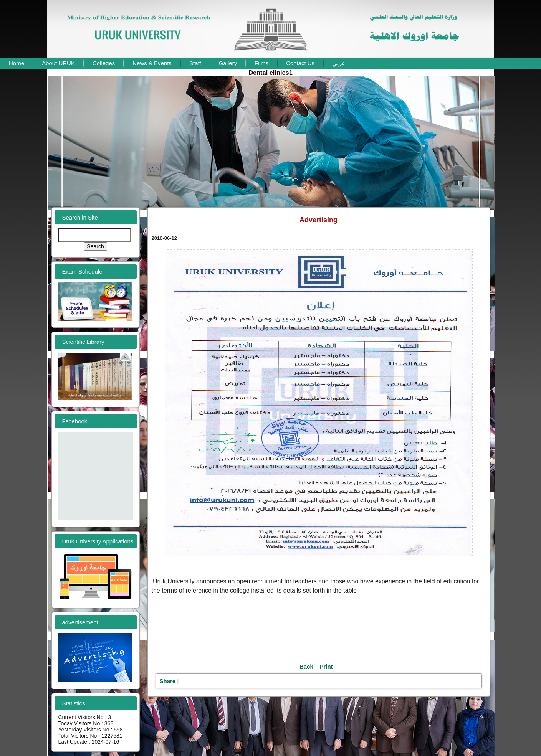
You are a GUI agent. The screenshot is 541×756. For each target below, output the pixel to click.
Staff (195, 63)
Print (326, 666)
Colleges (104, 63)
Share (168, 681)
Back (306, 666)
